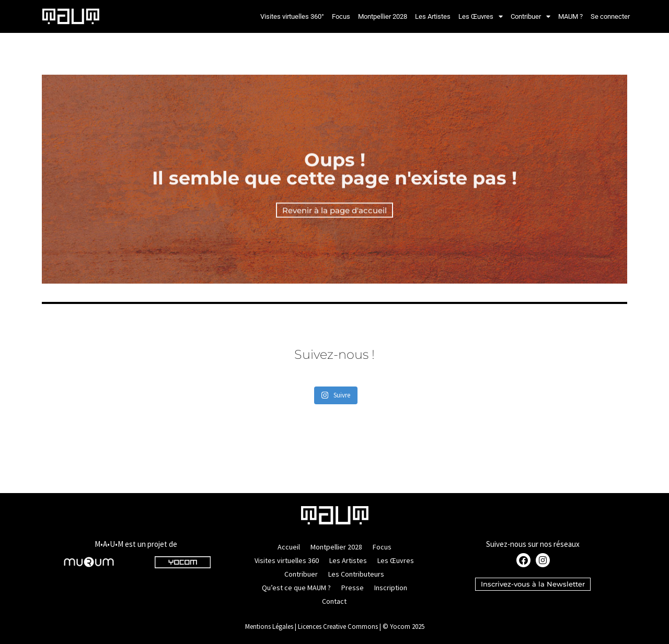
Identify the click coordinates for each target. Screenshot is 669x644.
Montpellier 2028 (383, 16)
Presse (353, 588)
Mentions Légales (269, 627)
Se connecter (610, 16)
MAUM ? (570, 16)
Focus (341, 16)
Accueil (289, 547)
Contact (334, 601)
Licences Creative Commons (338, 627)
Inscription (391, 588)
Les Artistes (433, 16)
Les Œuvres (481, 17)
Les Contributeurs (356, 574)
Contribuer (530, 17)
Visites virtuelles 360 (287, 560)
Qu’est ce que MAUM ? (296, 588)
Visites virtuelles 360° (292, 16)
